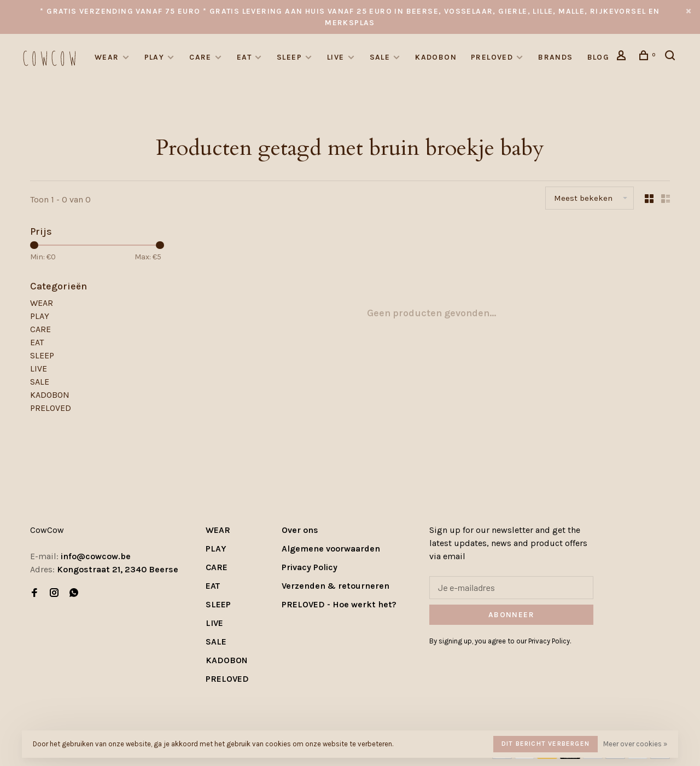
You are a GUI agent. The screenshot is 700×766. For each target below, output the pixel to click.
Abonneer (511, 615)
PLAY (154, 57)
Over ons (300, 530)
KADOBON (436, 57)
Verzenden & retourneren (336, 586)
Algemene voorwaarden (331, 549)
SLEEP (289, 57)
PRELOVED (492, 57)
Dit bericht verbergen (546, 744)
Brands (555, 57)
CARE (200, 57)
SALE (380, 57)
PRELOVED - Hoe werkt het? (339, 604)
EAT (244, 57)
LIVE (336, 57)
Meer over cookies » (635, 744)
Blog (599, 57)
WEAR (107, 57)
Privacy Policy (310, 567)
